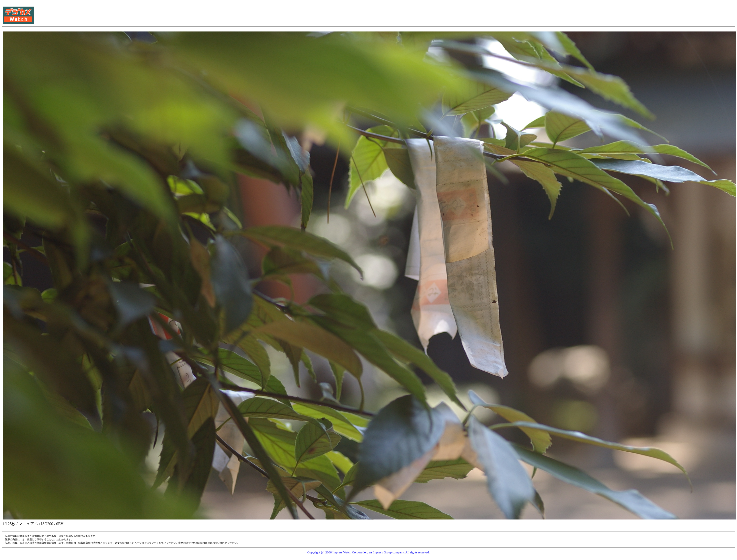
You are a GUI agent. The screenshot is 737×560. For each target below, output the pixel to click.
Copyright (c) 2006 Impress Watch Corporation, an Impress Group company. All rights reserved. (368, 552)
